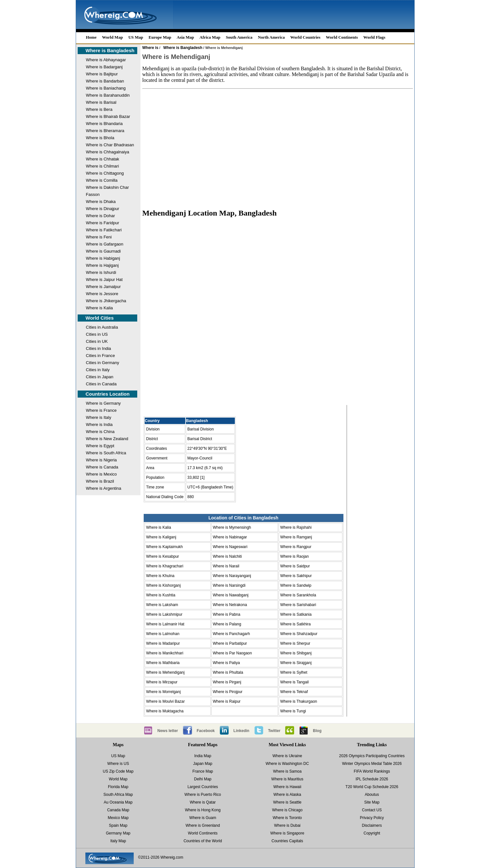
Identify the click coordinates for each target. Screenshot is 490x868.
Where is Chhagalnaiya (108, 152)
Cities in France (101, 356)
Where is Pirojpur (228, 692)
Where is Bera (99, 109)
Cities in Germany (103, 363)
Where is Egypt (100, 446)
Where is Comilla (102, 180)
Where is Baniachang (106, 88)
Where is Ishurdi (101, 272)
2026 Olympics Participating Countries (372, 756)
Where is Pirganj (227, 682)
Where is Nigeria (101, 460)
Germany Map (118, 833)
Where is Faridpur (103, 223)
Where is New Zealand (107, 439)
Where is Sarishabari (298, 605)
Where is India (99, 424)
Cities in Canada (101, 384)
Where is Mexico (101, 474)
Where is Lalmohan (163, 634)
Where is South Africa (106, 453)
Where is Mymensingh (232, 527)
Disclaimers (372, 825)
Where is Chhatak (103, 159)
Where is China (100, 432)
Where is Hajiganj (102, 265)
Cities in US (97, 334)
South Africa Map (118, 795)
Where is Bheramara (105, 131)
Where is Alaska (287, 795)
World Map (113, 37)
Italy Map (118, 841)
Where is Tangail (295, 682)
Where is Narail (226, 566)
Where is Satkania (296, 614)
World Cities (100, 318)
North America (271, 37)
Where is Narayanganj (232, 576)
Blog (317, 731)
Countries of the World (203, 841)
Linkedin (241, 731)
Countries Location (108, 394)
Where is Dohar (101, 216)
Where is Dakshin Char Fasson (108, 191)
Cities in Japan (100, 377)
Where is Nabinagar (230, 537)
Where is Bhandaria (104, 124)
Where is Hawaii (287, 787)
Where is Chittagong (105, 173)
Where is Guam (203, 818)
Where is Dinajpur (103, 209)
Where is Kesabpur (163, 556)
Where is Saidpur (295, 566)
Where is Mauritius (287, 779)
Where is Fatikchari (104, 230)
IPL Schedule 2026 (372, 779)
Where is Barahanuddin (108, 95)
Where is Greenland (203, 825)
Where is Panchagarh (231, 634)
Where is (150, 48)
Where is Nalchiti (227, 556)
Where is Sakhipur (296, 576)
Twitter (274, 731)
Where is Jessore (102, 294)
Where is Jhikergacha (106, 301)
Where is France (101, 410)
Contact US (372, 810)
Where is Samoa (287, 771)
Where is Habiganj (103, 258)
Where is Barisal (101, 102)
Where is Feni (99, 237)
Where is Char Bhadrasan (110, 145)
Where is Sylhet (294, 672)
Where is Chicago (287, 810)
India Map (203, 756)
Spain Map (118, 825)
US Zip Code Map (118, 771)
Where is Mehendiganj (165, 672)
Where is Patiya (226, 663)
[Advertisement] (278, 146)
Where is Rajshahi (296, 527)
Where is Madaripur (163, 643)
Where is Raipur (227, 701)
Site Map (372, 802)
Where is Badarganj (104, 67)
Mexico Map (118, 818)
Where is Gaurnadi (103, 251)
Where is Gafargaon (105, 244)
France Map (203, 771)
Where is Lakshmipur (164, 614)
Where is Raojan (295, 556)
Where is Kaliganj (161, 537)
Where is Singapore (287, 833)
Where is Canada (102, 467)
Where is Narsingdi (229, 585)
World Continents (342, 37)
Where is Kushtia (161, 595)
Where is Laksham (162, 605)
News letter (168, 731)
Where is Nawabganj (231, 595)
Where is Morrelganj (163, 692)
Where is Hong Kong (203, 810)
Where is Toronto (288, 818)
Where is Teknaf (294, 692)
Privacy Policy (372, 818)
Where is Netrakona (230, 605)
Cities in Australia (102, 327)
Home (91, 37)
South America (239, 37)
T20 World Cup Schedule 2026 (372, 787)
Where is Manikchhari (165, 653)
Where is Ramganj (296, 537)
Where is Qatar (203, 802)
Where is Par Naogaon (232, 653)
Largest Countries (203, 787)
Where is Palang (227, 624)
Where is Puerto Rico (203, 795)
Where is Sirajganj (296, 663)
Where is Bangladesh (110, 50)
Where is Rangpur (296, 547)
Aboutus (372, 795)
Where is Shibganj (296, 653)
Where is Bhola (100, 138)
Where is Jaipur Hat (104, 280)
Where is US (118, 764)
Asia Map (185, 37)
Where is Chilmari (103, 166)
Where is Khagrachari (165, 566)
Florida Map (118, 787)
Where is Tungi (293, 711)
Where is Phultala (228, 672)
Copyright (372, 833)
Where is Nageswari (230, 547)
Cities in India (99, 348)
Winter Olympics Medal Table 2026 (372, 764)
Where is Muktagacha (165, 711)
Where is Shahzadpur (299, 634)
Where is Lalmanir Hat (165, 624)
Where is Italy (99, 417)
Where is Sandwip (296, 585)
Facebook (206, 731)
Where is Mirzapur (162, 682)
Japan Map (203, 764)
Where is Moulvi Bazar (166, 701)
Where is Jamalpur (103, 287)
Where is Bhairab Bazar (108, 116)
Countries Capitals (287, 841)
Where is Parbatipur (230, 643)
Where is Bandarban (105, 81)
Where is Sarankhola (298, 595)
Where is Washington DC (287, 764)
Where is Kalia (100, 308)
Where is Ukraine (287, 756)
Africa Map (210, 37)
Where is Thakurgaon (299, 701)
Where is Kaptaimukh (165, 547)
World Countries (305, 37)
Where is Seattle (287, 802)
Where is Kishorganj (163, 585)
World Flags (374, 37)
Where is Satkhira (296, 624)
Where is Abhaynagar (106, 60)
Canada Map (118, 810)
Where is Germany (103, 403)
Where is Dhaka (101, 202)
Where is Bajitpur (102, 74)
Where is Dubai (287, 825)
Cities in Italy (98, 370)
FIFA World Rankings (372, 771)
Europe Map (160, 37)
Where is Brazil (100, 481)
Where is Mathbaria (163, 663)
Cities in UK (97, 341)
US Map (136, 37)
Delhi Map (203, 779)
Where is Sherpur (295, 643)
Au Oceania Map (118, 802)
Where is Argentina (104, 488)
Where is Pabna (227, 614)
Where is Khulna (160, 576)
